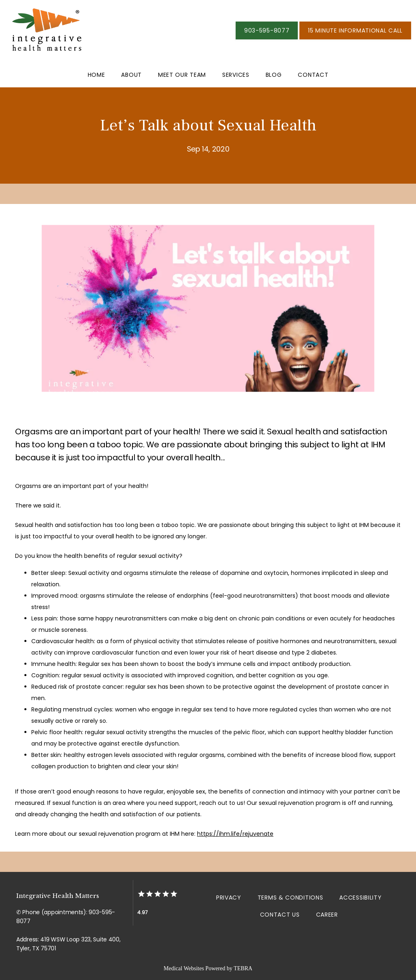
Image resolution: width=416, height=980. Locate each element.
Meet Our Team (182, 75)
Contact (313, 75)
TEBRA (243, 968)
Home (96, 75)
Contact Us (280, 915)
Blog (274, 75)
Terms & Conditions (290, 898)
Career (327, 915)
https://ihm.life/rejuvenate (235, 834)
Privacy (229, 898)
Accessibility (360, 898)
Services (236, 75)
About (131, 75)
